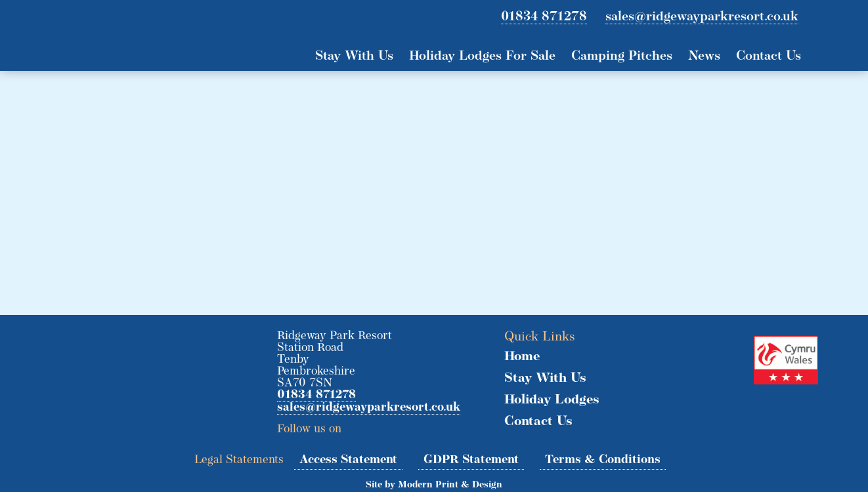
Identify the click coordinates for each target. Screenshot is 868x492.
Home (522, 357)
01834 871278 (544, 17)
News (704, 56)
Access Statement (348, 460)
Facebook (380, 425)
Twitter (357, 425)
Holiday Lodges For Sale (482, 56)
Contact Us (769, 56)
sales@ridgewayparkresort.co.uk (702, 17)
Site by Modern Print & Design (434, 485)
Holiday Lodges (552, 400)
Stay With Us (354, 56)
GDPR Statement (471, 460)
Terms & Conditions (603, 460)
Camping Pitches (622, 56)
